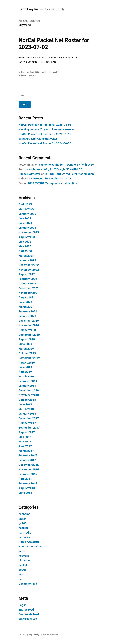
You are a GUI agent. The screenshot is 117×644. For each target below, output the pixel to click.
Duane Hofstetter (29, 174)
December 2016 (29, 465)
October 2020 (27, 330)
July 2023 (25, 242)
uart (21, 579)
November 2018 (29, 395)
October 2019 (27, 353)
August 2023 (27, 237)
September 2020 (29, 335)
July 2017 (25, 437)
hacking (24, 528)
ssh (21, 574)
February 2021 (28, 311)
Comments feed (29, 614)
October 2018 (27, 400)
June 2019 (25, 367)
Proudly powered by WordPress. (46, 635)
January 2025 (27, 214)
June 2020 (25, 344)
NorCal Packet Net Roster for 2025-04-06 (45, 125)
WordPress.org (28, 619)
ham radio (48, 72)
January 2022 (27, 283)
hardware (24, 537)
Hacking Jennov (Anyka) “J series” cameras (46, 129)
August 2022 (27, 274)
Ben (23, 72)
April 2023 (25, 251)
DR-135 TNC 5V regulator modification (69, 174)
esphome (24, 514)
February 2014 (28, 483)
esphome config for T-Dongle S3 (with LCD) (66, 165)
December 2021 (29, 288)
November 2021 (29, 293)
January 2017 (27, 460)
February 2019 (28, 381)
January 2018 (27, 414)
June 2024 (25, 223)
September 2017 (29, 428)
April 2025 (25, 204)
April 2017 (25, 446)
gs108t (23, 523)
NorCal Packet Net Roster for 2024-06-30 (45, 143)
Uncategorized (28, 584)
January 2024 (27, 228)
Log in (22, 605)
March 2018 (26, 409)
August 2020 (27, 339)
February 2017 (28, 455)
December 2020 (29, 321)
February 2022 (28, 279)
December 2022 (29, 265)
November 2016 (29, 469)
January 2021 (27, 316)
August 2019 (27, 363)
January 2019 (27, 386)
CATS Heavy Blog (29, 9)
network (24, 556)
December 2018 (29, 390)
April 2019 (25, 372)
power (22, 570)
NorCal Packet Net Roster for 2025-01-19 (45, 134)
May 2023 (25, 246)
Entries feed (26, 610)
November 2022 (29, 270)
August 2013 (27, 488)
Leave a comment (28, 75)
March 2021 (26, 307)
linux (22, 551)
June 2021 (25, 302)
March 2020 (26, 349)
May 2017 (25, 442)
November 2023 (29, 232)
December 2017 (29, 418)
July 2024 (25, 218)
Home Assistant (29, 542)
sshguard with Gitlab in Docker (38, 139)
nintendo (24, 560)
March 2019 (26, 376)
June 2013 (25, 493)
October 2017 (27, 423)
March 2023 (26, 256)
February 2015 (28, 474)
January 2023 (27, 260)
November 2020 (29, 325)
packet (56, 72)
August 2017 (27, 432)
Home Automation (30, 546)
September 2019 (29, 358)
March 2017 (26, 451)
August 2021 (27, 297)
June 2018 (25, 404)
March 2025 (26, 209)
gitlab (22, 519)
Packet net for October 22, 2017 (51, 179)
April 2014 (25, 479)
